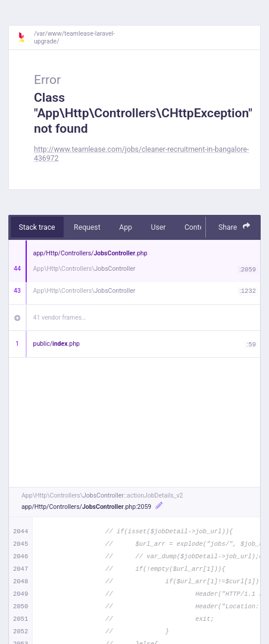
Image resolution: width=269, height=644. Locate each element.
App (126, 227)
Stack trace (37, 227)
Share (234, 226)
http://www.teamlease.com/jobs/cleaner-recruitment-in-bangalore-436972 (141, 154)
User (158, 227)
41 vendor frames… (60, 318)
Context (197, 227)
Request (87, 227)
